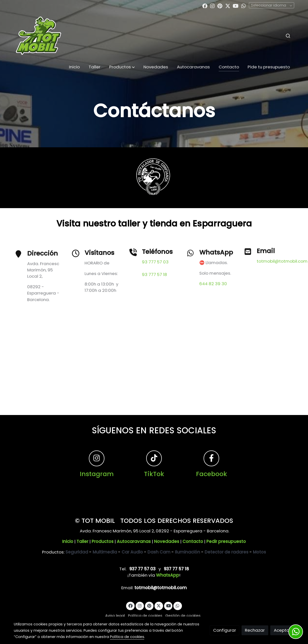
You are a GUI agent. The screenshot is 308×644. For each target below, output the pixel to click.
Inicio (68, 541)
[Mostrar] (153, 177)
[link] (38, 36)
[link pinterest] (220, 6)
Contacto (193, 541)
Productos (103, 541)
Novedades (167, 541)
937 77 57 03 (142, 569)
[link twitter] (228, 6)
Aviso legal (115, 616)
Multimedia (105, 552)
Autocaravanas (134, 541)
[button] (122, 67)
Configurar (225, 630)
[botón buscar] (288, 36)
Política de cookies (145, 616)
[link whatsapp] (244, 6)
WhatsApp (168, 575)
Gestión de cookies (183, 616)
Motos (259, 552)
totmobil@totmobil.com (282, 273)
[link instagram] (212, 6)
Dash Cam (159, 552)
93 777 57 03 (155, 281)
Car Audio (132, 552)
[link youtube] (236, 6)
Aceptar (282, 630)
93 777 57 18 (155, 294)
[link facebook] (205, 6)
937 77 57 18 (176, 569)
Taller (82, 541)
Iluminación (187, 552)
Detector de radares (226, 552)
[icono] (190, 277)
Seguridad (77, 552)
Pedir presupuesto (226, 541)
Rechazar (255, 630)
